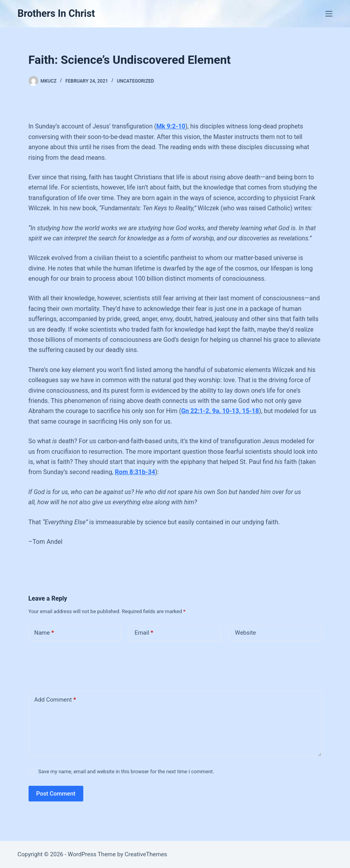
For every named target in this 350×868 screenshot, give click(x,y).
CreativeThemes (146, 854)
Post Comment (56, 794)
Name (44, 633)
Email (144, 633)
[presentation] (82, 664)
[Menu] (329, 14)
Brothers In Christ (56, 14)
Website (246, 633)
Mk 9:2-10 (171, 126)
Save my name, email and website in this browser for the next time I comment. (126, 771)
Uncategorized (136, 81)
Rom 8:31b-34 (135, 472)
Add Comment (55, 700)
